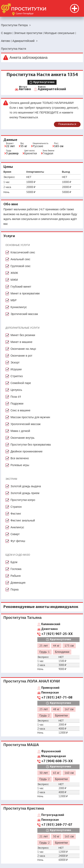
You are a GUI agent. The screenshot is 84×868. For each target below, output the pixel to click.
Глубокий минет (21, 287)
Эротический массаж (24, 314)
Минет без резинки (23, 335)
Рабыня (16, 576)
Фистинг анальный (23, 520)
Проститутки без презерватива (31, 445)
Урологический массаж (26, 424)
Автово (25, 89)
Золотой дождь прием (25, 493)
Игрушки (16, 369)
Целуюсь (16, 390)
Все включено (20, 458)
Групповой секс (20, 266)
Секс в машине (20, 410)
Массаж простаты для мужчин (30, 417)
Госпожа (16, 569)
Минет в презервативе (25, 293)
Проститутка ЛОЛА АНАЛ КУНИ (32, 681)
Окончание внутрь (23, 438)
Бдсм (14, 562)
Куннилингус (19, 307)
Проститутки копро (23, 500)
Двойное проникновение (26, 451)
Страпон (16, 507)
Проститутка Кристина (24, 808)
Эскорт (15, 362)
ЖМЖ (14, 273)
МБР (14, 300)
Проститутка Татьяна (23, 618)
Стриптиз (17, 376)
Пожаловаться (67, 124)
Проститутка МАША (21, 745)
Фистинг (16, 514)
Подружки (17, 404)
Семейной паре (21, 383)
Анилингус (17, 527)
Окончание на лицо (23, 349)
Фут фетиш (18, 541)
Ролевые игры (20, 465)
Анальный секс (20, 259)
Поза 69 (16, 397)
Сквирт (15, 534)
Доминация (18, 583)
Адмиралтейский (52, 89)
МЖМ (14, 280)
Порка (15, 589)
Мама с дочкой (20, 431)
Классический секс (23, 252)
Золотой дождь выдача (26, 486)
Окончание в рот (21, 356)
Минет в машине (21, 342)
